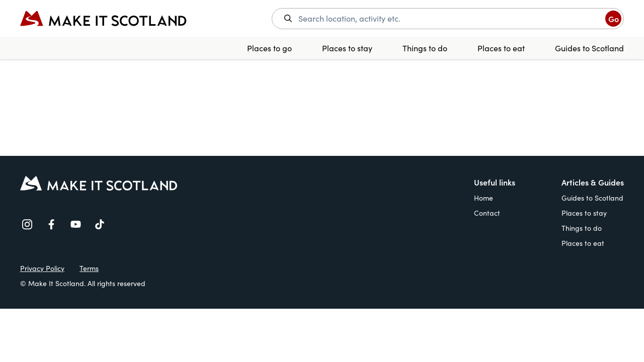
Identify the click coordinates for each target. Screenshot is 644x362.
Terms (89, 268)
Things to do (425, 48)
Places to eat (501, 48)
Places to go (269, 48)
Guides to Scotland (589, 48)
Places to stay (347, 48)
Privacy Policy (42, 268)
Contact (487, 213)
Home (484, 198)
